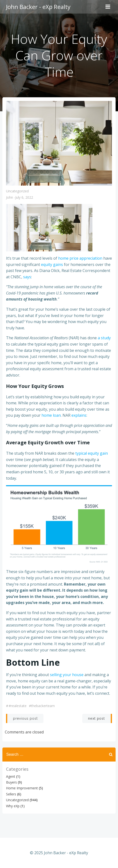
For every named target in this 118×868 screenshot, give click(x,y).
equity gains (52, 264)
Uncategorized (17, 191)
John (10, 197)
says (27, 277)
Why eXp (13, 806)
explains (79, 415)
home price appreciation (80, 258)
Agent (11, 776)
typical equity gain (92, 453)
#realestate (18, 706)
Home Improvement (22, 788)
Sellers (11, 794)
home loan (51, 415)
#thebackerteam (42, 706)
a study (104, 338)
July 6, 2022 (24, 197)
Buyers (11, 782)
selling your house (67, 675)
